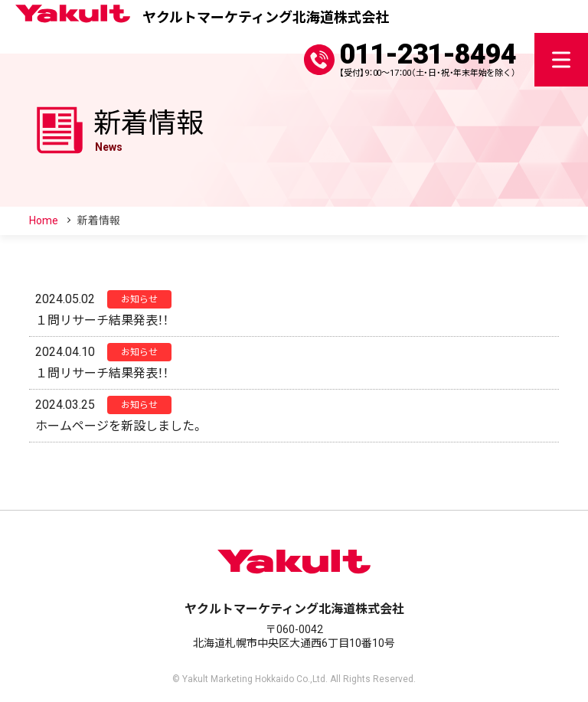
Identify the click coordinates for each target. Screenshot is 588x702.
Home (44, 220)
